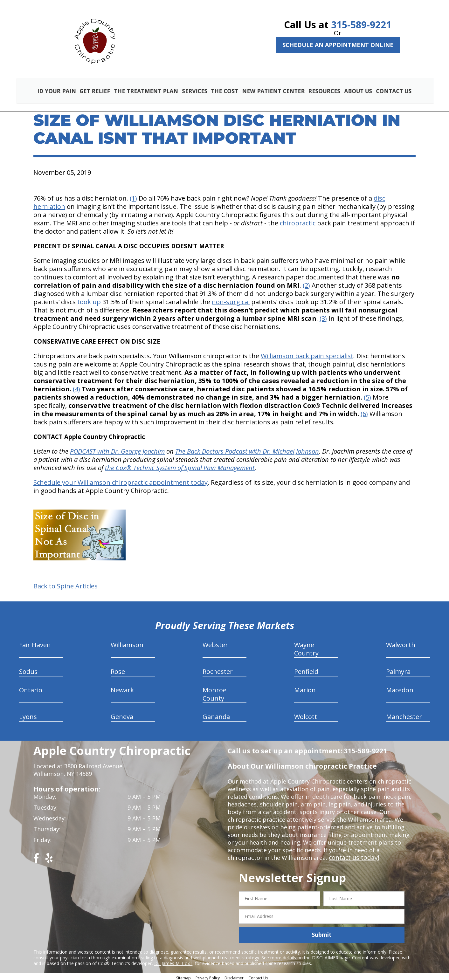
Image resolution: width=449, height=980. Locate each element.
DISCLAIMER (325, 955)
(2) (306, 283)
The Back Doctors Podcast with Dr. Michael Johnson (247, 449)
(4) (76, 387)
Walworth (401, 643)
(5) (367, 395)
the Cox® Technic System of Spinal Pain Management (180, 466)
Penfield (306, 669)
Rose (118, 669)
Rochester (218, 669)
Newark (122, 688)
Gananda (216, 714)
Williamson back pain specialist (307, 354)
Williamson (127, 643)
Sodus (28, 669)
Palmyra (398, 669)
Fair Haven (35, 643)
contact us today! (352, 855)
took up (89, 300)
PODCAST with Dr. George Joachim (117, 449)
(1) (133, 196)
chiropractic (298, 221)
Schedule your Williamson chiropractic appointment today (121, 480)
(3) (323, 316)
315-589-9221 (361, 25)
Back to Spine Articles (66, 584)
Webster (215, 643)
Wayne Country (306, 647)
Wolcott (306, 714)
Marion (305, 688)
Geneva (122, 714)
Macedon (400, 688)
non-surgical (231, 300)
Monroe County (214, 692)
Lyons (28, 714)
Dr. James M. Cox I (173, 961)
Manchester (404, 714)
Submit (322, 932)
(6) (364, 411)
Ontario (31, 688)
